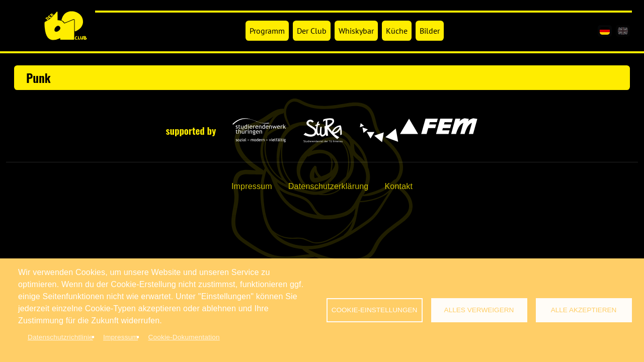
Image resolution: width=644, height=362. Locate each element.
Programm (267, 31)
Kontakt (398, 186)
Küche (397, 31)
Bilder (430, 31)
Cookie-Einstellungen (375, 310)
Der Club (312, 31)
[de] (605, 31)
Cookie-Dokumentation (184, 337)
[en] (623, 31)
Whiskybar (356, 31)
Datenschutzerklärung (329, 186)
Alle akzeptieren (584, 310)
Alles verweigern (479, 310)
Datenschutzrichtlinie (60, 337)
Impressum (252, 186)
